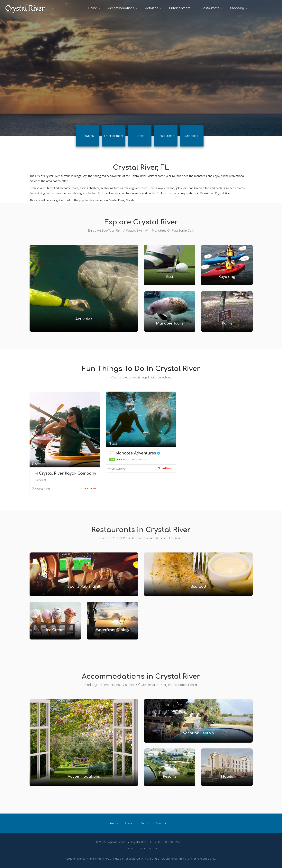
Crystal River (43, 489)
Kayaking (227, 277)
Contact (161, 823)
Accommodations (121, 8)
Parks (227, 323)
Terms (145, 823)
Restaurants (210, 8)
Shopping (237, 8)
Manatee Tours (170, 323)
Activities (152, 8)
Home (92, 8)
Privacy (129, 823)
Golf (170, 277)
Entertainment (180, 8)
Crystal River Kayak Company (68, 473)
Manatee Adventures (138, 453)
